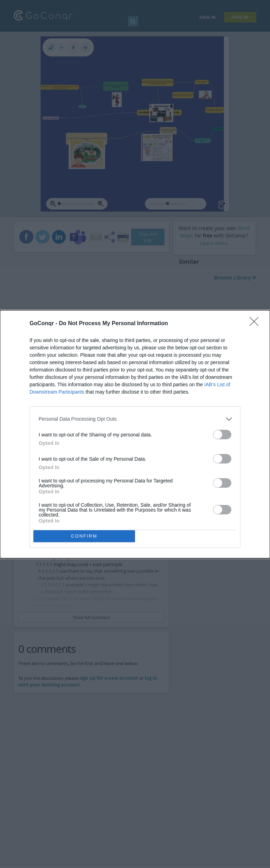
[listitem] (135, 419)
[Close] (256, 324)
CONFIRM (84, 536)
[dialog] (135, 434)
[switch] (222, 435)
